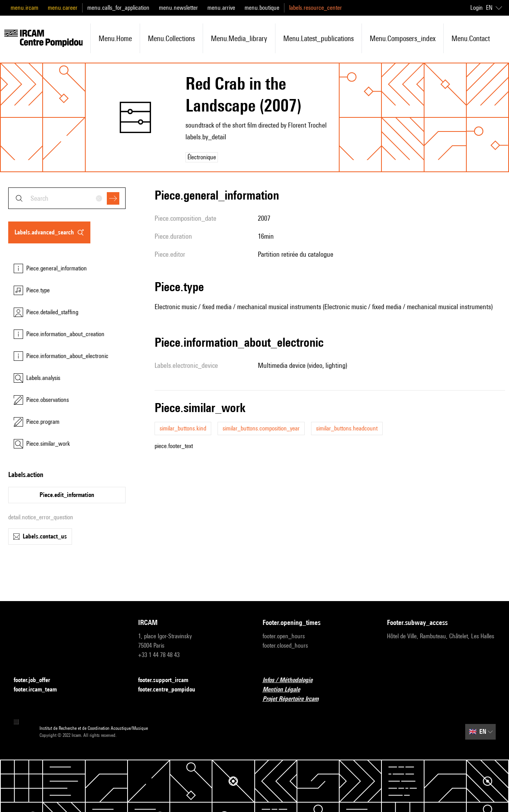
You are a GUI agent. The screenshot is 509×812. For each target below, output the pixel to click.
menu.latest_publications (318, 38)
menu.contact (471, 38)
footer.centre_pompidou (171, 690)
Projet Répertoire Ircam (295, 699)
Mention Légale (286, 690)
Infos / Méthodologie (292, 680)
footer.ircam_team (40, 690)
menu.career (63, 8)
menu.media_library (239, 38)
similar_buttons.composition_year (261, 428)
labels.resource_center (316, 8)
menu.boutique (262, 8)
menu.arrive (221, 8)
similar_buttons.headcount (347, 428)
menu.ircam (24, 8)
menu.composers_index (403, 38)
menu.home (115, 38)
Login (477, 8)
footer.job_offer (37, 680)
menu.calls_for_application (118, 8)
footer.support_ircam (168, 680)
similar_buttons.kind (183, 428)
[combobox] (67, 198)
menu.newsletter (178, 8)
